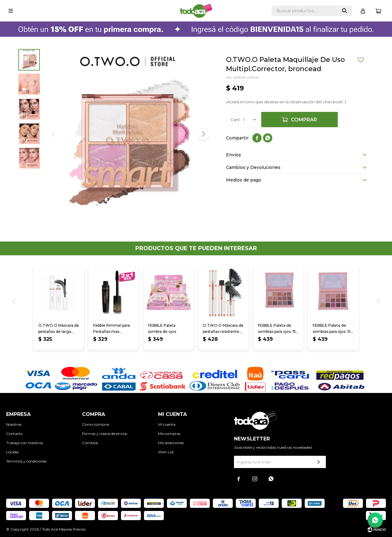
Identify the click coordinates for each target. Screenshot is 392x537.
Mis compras (169, 434)
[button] (203, 134)
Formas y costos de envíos (105, 434)
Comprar (304, 120)
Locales (12, 452)
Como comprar (96, 424)
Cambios (90, 443)
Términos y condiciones (26, 461)
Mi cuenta (167, 424)
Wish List (166, 452)
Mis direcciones (171, 443)
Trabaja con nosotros (24, 443)
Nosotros (14, 424)
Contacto (14, 434)
